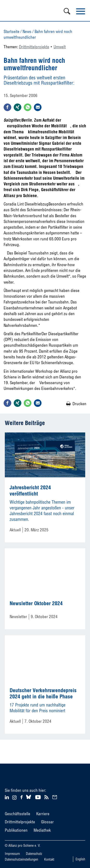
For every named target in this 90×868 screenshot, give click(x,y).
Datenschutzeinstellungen (21, 859)
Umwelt (60, 47)
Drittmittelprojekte (34, 47)
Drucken (79, 404)
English (80, 859)
